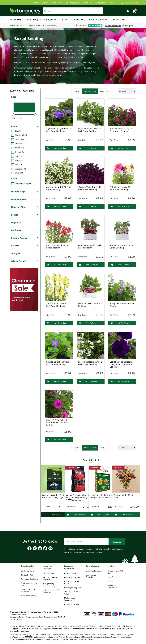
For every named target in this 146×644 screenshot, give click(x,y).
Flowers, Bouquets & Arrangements (41, 20)
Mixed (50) (19, 148)
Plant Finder (112, 577)
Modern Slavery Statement (70, 599)
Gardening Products (99, 20)
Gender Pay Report (72, 604)
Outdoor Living (78, 20)
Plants (64, 20)
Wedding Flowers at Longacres (50, 578)
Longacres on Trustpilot (91, 576)
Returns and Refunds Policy (29, 584)
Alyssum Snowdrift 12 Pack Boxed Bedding (59, 188)
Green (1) (19, 144)
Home (12, 25)
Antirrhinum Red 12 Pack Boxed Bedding (90, 246)
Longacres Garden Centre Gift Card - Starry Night (54, 496)
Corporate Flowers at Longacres (51, 591)
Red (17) (18, 165)
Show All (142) (90, 91)
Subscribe (117, 542)
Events (45, 3)
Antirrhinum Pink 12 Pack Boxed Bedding (58, 246)
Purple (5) (19, 160)
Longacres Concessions (112, 586)
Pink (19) (19, 156)
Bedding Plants (35, 25)
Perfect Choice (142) (23, 184)
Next (102, 92)
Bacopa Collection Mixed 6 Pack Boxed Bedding (58, 363)
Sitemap (111, 581)
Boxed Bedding (51, 25)
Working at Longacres (73, 588)
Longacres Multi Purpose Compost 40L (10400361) (101, 496)
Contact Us (101, 3)
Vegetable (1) (20, 169)
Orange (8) (19, 152)
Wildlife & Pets (119, 20)
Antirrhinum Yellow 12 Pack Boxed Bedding (57, 305)
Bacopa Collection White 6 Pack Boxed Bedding (90, 363)
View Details (55, 515)
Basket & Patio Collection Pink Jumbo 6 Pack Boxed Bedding (58, 423)
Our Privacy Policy (28, 571)
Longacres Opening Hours (72, 582)
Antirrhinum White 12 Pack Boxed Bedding (122, 246)
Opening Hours (73, 3)
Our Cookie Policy (28, 575)
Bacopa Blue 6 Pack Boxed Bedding (122, 305)
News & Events (70, 573)
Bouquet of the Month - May (125, 496)
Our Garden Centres (72, 577)
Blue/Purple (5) (21, 135)
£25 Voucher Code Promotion (28, 590)
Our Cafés (88, 3)
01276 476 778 (131, 3)
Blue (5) (18, 131)
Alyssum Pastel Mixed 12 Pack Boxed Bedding (90, 130)
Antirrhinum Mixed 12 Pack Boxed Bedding (120, 188)
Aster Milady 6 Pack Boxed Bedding (90, 305)
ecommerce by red (18, 615)
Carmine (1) (20, 139)
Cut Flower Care (49, 573)
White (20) (19, 173)
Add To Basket (56, 148)
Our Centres (57, 3)
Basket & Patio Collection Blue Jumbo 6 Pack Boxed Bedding (121, 364)
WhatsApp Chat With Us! (115, 572)
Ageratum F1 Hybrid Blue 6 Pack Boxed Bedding (59, 130)
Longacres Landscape (94, 571)
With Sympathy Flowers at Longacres (51, 585)
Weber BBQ (15, 20)
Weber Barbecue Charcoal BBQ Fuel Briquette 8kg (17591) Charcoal (78, 498)
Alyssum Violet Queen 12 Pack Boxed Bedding (90, 188)
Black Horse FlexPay (29, 596)
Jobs (111, 3)
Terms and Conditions (29, 579)
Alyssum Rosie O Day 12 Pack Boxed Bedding (121, 130)
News (36, 3)
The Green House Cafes (71, 593)
